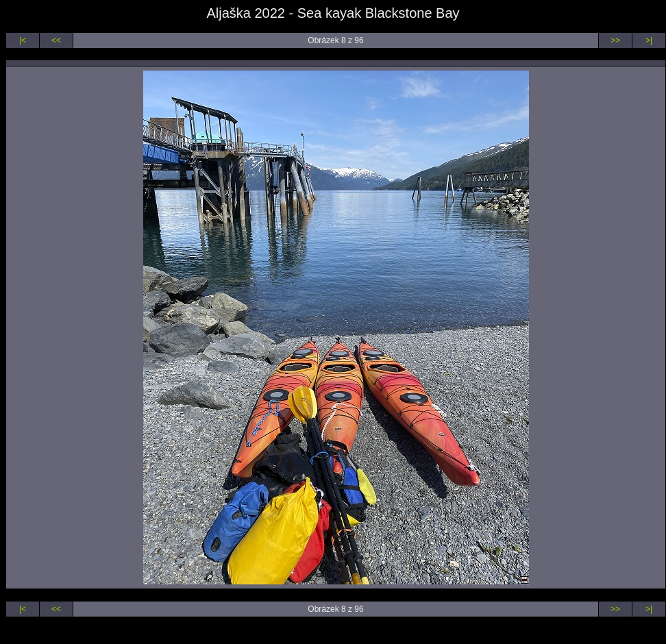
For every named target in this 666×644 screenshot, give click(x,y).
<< (56, 40)
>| (649, 40)
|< (23, 40)
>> (615, 40)
